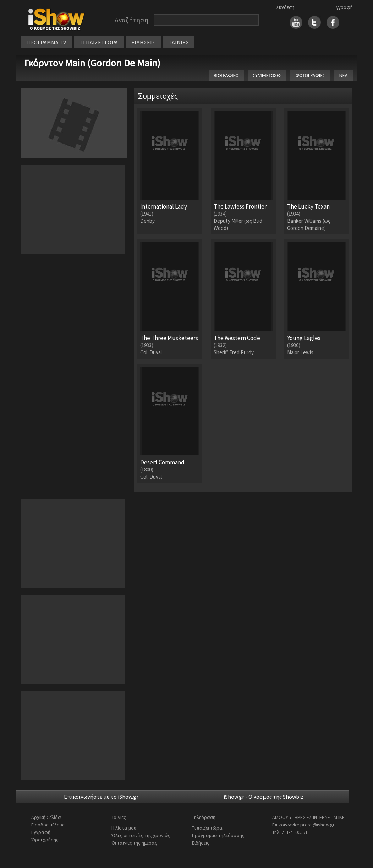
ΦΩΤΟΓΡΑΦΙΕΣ (310, 76)
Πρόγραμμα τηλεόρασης (218, 835)
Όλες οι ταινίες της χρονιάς (141, 835)
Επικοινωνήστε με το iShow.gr (101, 797)
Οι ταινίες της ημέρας (134, 843)
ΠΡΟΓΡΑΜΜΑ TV (46, 42)
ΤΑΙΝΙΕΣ (179, 42)
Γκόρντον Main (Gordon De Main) (92, 63)
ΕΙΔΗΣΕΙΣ (143, 42)
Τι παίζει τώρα (207, 828)
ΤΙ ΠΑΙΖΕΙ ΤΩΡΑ (99, 42)
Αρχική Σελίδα (46, 817)
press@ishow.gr (317, 825)
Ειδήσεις (201, 843)
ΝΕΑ (344, 76)
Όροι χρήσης (45, 840)
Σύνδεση (285, 7)
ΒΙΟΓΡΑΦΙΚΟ (226, 76)
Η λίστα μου (124, 828)
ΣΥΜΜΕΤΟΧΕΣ (267, 76)
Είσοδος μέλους (48, 825)
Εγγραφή (343, 7)
